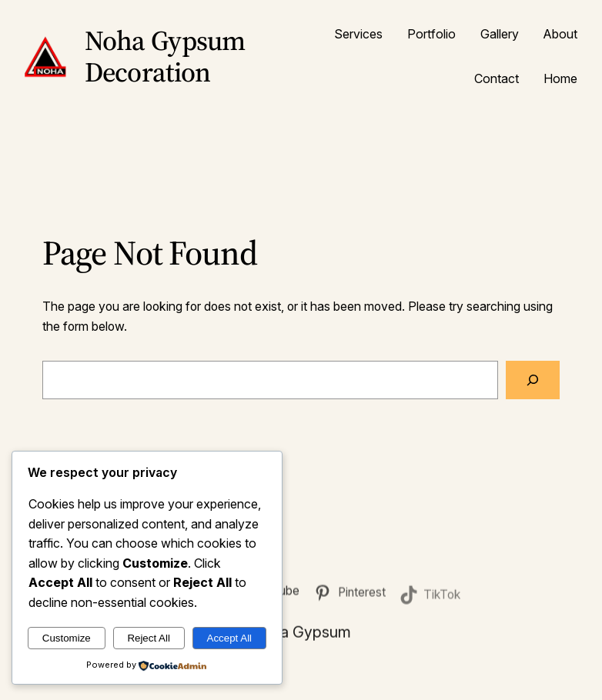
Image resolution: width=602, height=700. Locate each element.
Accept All (230, 638)
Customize (67, 638)
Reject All (149, 638)
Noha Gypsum (301, 634)
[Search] (533, 380)
